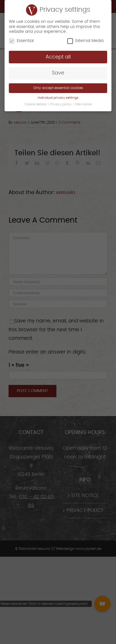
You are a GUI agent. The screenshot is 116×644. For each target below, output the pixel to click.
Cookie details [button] (36, 104)
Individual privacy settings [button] (58, 98)
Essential (21, 41)
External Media (85, 41)
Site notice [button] (84, 104)
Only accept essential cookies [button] (58, 88)
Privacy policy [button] (61, 104)
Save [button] (58, 73)
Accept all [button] (58, 57)
